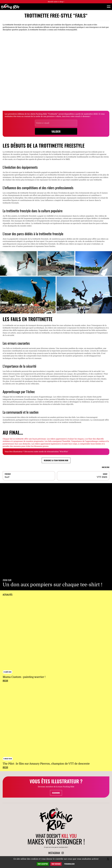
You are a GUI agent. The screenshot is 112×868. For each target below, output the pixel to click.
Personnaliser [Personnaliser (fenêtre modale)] (69, 864)
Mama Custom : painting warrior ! (24, 677)
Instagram (56, 853)
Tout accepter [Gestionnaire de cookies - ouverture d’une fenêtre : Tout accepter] (43, 864)
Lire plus (5, 680)
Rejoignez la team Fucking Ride (56, 460)
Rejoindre (56, 793)
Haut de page (106, 467)
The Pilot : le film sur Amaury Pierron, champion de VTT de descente (46, 764)
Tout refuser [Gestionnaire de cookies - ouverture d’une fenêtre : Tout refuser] (56, 864)
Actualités (8, 595)
